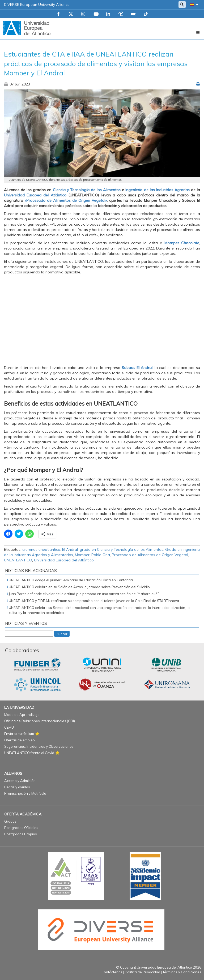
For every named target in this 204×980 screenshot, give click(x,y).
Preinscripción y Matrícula (25, 793)
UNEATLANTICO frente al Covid (29, 753)
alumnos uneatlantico (41, 549)
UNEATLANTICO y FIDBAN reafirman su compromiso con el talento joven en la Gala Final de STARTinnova (94, 601)
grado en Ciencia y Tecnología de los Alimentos (122, 549)
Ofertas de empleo (20, 740)
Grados (10, 821)
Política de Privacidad (143, 972)
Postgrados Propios (21, 834)
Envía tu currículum (19, 734)
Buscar (62, 634)
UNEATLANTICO (18, 560)
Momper (82, 555)
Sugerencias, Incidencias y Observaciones (39, 746)
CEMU (9, 727)
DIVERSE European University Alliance (37, 5)
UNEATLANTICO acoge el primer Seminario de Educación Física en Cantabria (71, 580)
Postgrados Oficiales (21, 828)
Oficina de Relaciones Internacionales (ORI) (40, 721)
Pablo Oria (101, 555)
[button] (193, 4)
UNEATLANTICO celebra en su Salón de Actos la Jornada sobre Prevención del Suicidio (79, 587)
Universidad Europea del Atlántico (64, 560)
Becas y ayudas (17, 787)
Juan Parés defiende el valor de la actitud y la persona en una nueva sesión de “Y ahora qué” (84, 594)
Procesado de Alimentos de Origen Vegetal (150, 555)
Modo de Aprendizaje (22, 715)
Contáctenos (112, 972)
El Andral (70, 549)
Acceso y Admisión (20, 781)
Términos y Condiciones (182, 972)
